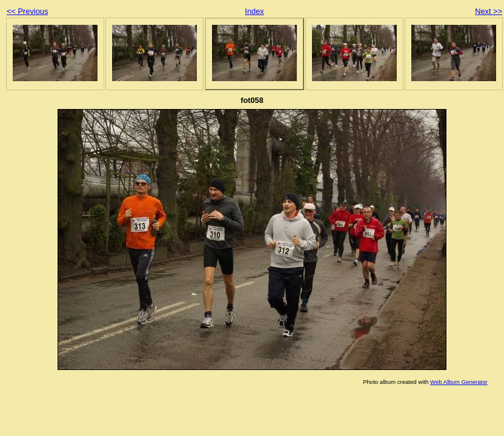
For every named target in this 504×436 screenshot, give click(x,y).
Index (254, 11)
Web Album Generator (459, 382)
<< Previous (27, 11)
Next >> (489, 11)
